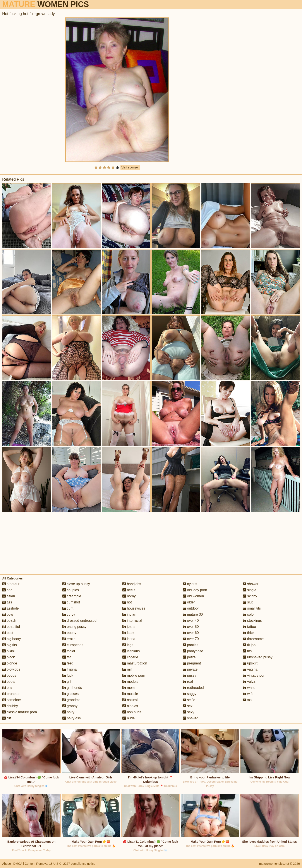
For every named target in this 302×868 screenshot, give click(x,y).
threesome (253, 639)
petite (189, 657)
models (130, 682)
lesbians (131, 651)
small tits (252, 608)
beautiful (11, 627)
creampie (72, 596)
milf (127, 669)
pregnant (192, 663)
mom (129, 688)
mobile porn (134, 675)
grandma (72, 700)
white (249, 688)
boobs (9, 675)
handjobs (132, 584)
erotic (69, 639)
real (188, 682)
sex (188, 706)
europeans (73, 645)
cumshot (71, 602)
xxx (247, 700)
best (8, 633)
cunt (68, 608)
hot (127, 602)
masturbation (135, 663)
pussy (189, 675)
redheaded (193, 688)
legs (128, 645)
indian (129, 614)
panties (190, 645)
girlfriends (72, 688)
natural (130, 700)
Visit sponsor (130, 167)
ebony (69, 633)
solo (248, 614)
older (189, 602)
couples (71, 590)
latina (129, 639)
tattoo (249, 627)
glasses (71, 694)
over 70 (191, 639)
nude (129, 718)
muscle (130, 694)
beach (9, 621)
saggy (190, 694)
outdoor (191, 608)
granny (70, 706)
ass (7, 602)
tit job (249, 645)
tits (247, 651)
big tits (9, 645)
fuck (68, 675)
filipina (70, 669)
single (249, 590)
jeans (129, 627)
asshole (10, 608)
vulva (249, 682)
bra (7, 688)
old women (193, 596)
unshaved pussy (257, 657)
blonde (10, 663)
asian (9, 596)
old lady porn (195, 590)
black (9, 657)
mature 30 (193, 614)
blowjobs (11, 669)
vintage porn (255, 675)
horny (129, 596)
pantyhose (193, 651)
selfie (189, 700)
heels (129, 590)
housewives (134, 608)
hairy (68, 712)
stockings (252, 621)
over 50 (191, 627)
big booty (11, 639)
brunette (11, 694)
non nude (132, 712)
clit (7, 718)
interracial (132, 621)
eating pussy (74, 627)
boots (9, 682)
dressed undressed (80, 621)
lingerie (130, 657)
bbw (8, 614)
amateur (11, 584)
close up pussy (76, 584)
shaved (190, 718)
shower (251, 584)
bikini (8, 651)
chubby (10, 706)
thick (248, 633)
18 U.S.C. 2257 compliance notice (72, 864)
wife (248, 694)
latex (128, 633)
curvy (69, 614)
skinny (250, 596)
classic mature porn (20, 712)
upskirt (250, 663)
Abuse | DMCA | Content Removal (25, 864)
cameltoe (11, 700)
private (190, 669)
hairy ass (72, 718)
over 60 (191, 633)
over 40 (191, 621)
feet (68, 663)
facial (69, 651)
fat (67, 657)
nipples (130, 706)
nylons (190, 584)
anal (8, 590)
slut (248, 602)
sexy (188, 712)
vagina (250, 669)
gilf (67, 682)
